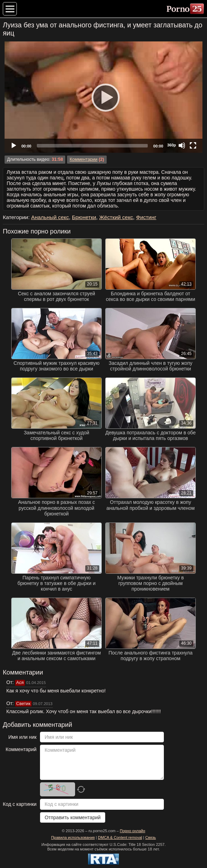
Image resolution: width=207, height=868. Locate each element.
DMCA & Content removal (120, 837)
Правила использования (73, 837)
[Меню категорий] (10, 9)
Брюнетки (84, 217)
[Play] (103, 97)
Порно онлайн (132, 831)
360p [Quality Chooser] (171, 145)
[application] (103, 97)
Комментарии (83, 159)
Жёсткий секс (116, 217)
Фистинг (146, 217)
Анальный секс (50, 217)
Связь (151, 837)
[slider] (92, 146)
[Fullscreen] (193, 145)
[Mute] (182, 145)
